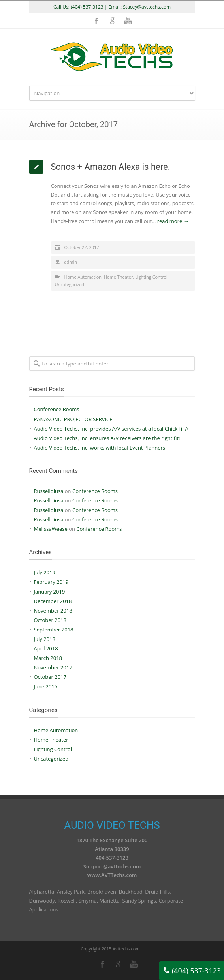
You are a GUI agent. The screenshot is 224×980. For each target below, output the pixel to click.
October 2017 (50, 677)
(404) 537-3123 (192, 971)
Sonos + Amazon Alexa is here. (111, 167)
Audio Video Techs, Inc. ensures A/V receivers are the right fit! (107, 438)
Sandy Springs (139, 901)
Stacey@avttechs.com (147, 7)
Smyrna (88, 901)
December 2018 (53, 601)
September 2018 (54, 630)
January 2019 (50, 592)
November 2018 (53, 611)
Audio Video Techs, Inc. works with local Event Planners (100, 448)
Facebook (96, 21)
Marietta (109, 901)
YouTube (128, 21)
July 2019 (45, 572)
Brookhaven (102, 892)
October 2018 (50, 620)
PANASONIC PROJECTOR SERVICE (73, 419)
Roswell (67, 901)
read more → (173, 221)
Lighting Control (151, 277)
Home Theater (119, 277)
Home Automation (83, 277)
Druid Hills (157, 892)
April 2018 (46, 648)
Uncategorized (70, 284)
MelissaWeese (51, 529)
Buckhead (131, 892)
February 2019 (51, 582)
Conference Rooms (57, 409)
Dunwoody (42, 901)
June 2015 (46, 686)
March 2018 (48, 658)
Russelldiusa (49, 491)
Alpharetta (42, 892)
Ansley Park (71, 892)
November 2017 (53, 667)
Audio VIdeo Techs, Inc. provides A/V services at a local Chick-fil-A (111, 429)
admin (71, 262)
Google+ (112, 21)
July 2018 (45, 639)
